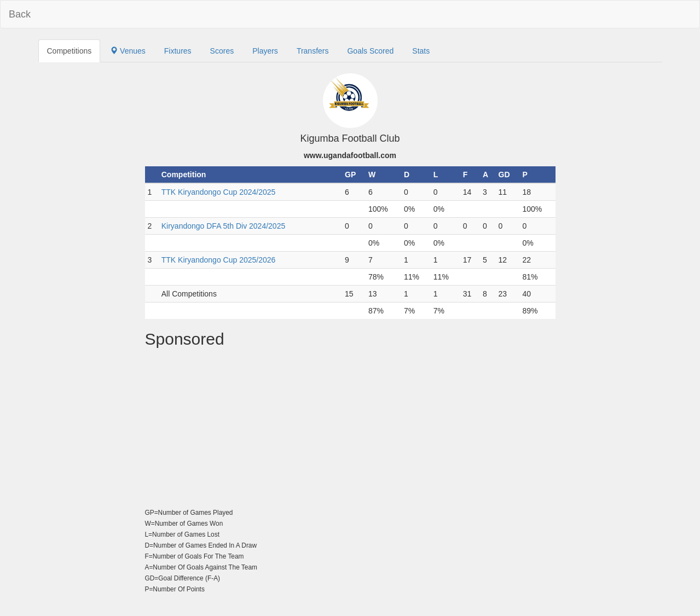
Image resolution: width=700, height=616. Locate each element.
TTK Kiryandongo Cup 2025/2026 (219, 260)
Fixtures (178, 51)
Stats (421, 51)
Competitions (70, 51)
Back (20, 14)
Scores (222, 51)
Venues (128, 51)
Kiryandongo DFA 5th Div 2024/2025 (224, 226)
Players (265, 51)
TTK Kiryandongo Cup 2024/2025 (219, 192)
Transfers (313, 51)
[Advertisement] (350, 430)
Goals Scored (370, 51)
